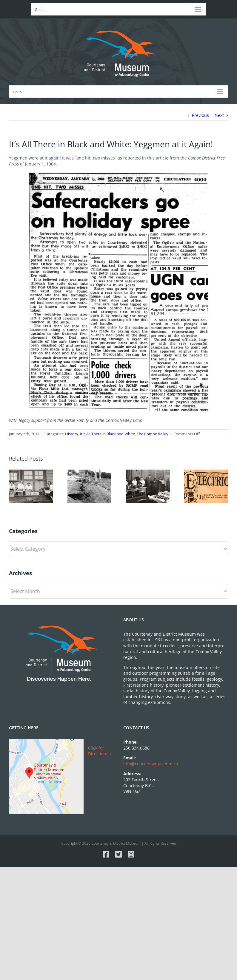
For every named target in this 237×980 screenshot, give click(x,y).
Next (219, 115)
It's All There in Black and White (107, 434)
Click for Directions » (100, 751)
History (72, 434)
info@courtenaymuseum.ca (151, 764)
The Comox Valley (153, 434)
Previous (200, 115)
